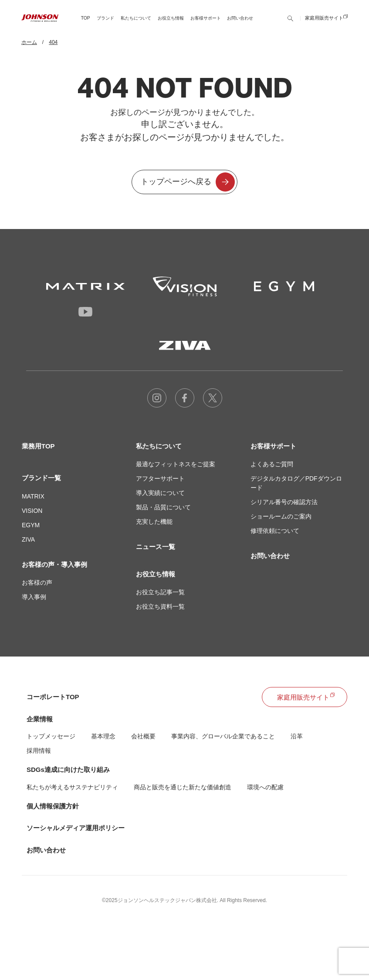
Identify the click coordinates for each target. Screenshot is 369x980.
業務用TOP (38, 446)
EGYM (31, 525)
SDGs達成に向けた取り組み (68, 770)
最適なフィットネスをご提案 (176, 464)
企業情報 (40, 719)
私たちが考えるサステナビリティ (72, 787)
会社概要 (143, 736)
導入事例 (34, 597)
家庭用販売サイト (324, 24)
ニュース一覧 (156, 547)
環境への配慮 (265, 787)
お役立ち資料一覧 (160, 606)
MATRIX (33, 496)
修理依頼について (275, 531)
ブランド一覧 (41, 478)
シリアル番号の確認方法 (284, 502)
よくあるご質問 (272, 464)
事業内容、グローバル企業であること (223, 736)
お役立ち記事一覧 (160, 592)
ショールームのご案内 (281, 516)
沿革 (297, 736)
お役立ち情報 (156, 574)
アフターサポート (160, 478)
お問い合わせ (240, 24)
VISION (32, 511)
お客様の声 (37, 583)
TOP (86, 24)
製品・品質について (163, 507)
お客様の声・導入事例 (54, 564)
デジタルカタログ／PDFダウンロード (296, 483)
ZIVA (28, 539)
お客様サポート (273, 446)
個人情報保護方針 (53, 806)
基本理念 (103, 736)
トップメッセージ (51, 736)
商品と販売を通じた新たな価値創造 (183, 787)
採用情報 (39, 751)
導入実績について (160, 493)
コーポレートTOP (53, 697)
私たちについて (159, 446)
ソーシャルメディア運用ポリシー (76, 828)
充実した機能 (154, 522)
